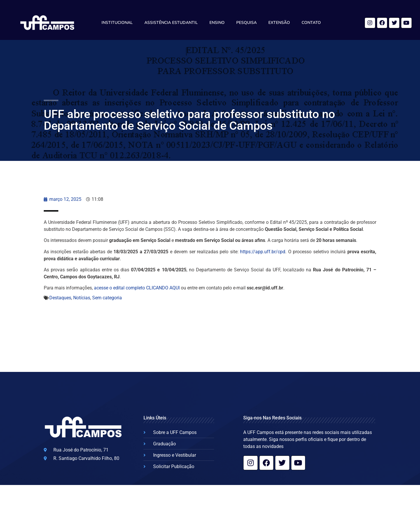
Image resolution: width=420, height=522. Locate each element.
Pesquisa (246, 23)
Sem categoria (107, 298)
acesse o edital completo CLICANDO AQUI (137, 288)
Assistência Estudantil (171, 23)
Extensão (279, 23)
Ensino (217, 23)
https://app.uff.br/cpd (263, 252)
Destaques (60, 298)
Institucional (117, 23)
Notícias (82, 298)
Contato (311, 23)
